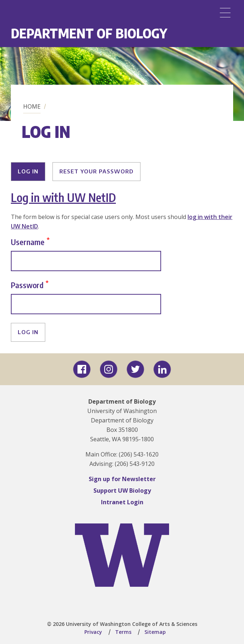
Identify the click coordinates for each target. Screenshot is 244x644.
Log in (28, 171)
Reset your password (96, 171)
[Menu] (225, 13)
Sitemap (155, 632)
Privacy (93, 632)
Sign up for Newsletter (122, 479)
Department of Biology (89, 33)
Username (28, 242)
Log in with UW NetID (63, 197)
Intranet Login (122, 502)
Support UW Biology (122, 491)
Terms (123, 632)
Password (27, 285)
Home (32, 106)
